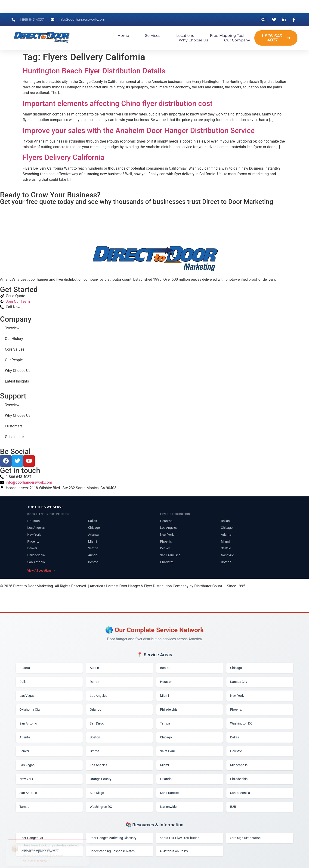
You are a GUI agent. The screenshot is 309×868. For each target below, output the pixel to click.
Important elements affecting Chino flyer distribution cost (118, 103)
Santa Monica (240, 793)
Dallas (93, 521)
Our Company (237, 40)
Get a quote (14, 437)
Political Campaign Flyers (37, 851)
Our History (14, 339)
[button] (263, 20)
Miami (93, 541)
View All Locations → (41, 571)
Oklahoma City (30, 709)
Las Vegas (27, 696)
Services (153, 36)
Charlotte (167, 562)
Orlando (96, 709)
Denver (32, 548)
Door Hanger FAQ (32, 838)
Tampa (165, 723)
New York (34, 535)
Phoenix (33, 541)
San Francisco (170, 555)
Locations (185, 36)
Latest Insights (17, 381)
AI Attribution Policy (174, 851)
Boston (93, 562)
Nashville (227, 555)
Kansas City (239, 682)
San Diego (97, 723)
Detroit (95, 682)
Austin (93, 555)
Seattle (93, 548)
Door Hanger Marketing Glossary (113, 838)
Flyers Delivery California (63, 157)
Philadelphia (36, 555)
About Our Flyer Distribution (179, 838)
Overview (12, 328)
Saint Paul (167, 751)
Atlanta (93, 535)
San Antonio (36, 562)
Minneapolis (239, 765)
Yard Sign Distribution (245, 838)
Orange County (101, 779)
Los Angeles (36, 528)
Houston (34, 521)
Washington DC (241, 723)
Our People (14, 360)
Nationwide (168, 807)
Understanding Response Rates (112, 851)
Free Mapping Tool (227, 36)
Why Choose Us (193, 40)
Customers (14, 426)
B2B (233, 807)
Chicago (94, 528)
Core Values (15, 349)
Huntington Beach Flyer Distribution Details (94, 71)
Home (123, 36)
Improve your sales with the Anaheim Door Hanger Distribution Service (139, 131)
